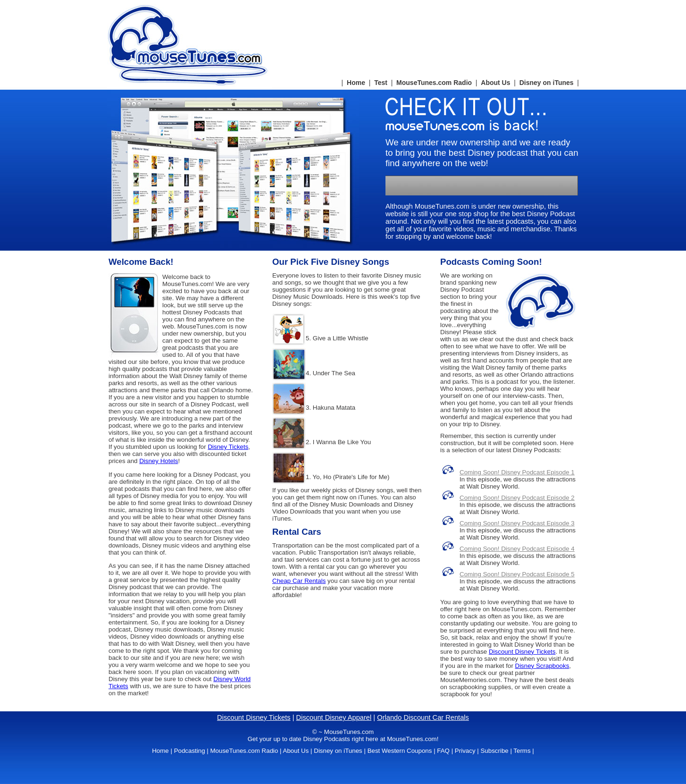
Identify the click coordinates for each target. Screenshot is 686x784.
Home (356, 83)
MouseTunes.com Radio (434, 83)
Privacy (465, 751)
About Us (495, 83)
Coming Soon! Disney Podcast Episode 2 (517, 498)
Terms (522, 751)
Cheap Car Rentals (299, 581)
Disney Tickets (228, 447)
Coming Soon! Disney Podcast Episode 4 (517, 549)
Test (381, 83)
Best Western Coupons (400, 751)
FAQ (443, 751)
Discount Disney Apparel (334, 717)
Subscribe (494, 751)
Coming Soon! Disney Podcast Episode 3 (517, 523)
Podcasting (190, 751)
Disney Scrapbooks (542, 666)
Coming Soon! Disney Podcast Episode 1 (517, 472)
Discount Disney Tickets (522, 652)
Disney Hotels (159, 461)
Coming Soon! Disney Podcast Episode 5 (517, 574)
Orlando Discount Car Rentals (423, 717)
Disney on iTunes (547, 83)
